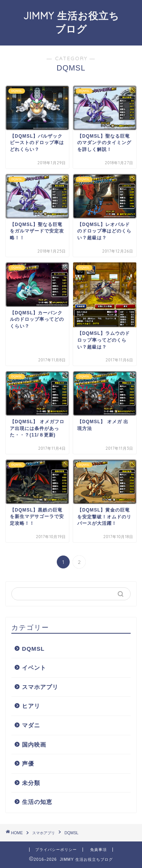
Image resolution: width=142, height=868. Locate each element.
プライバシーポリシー (56, 850)
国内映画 (34, 745)
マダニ (31, 725)
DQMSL (33, 649)
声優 (28, 764)
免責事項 (98, 850)
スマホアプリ (40, 687)
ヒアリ (31, 706)
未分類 (31, 783)
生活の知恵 (37, 802)
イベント (34, 668)
